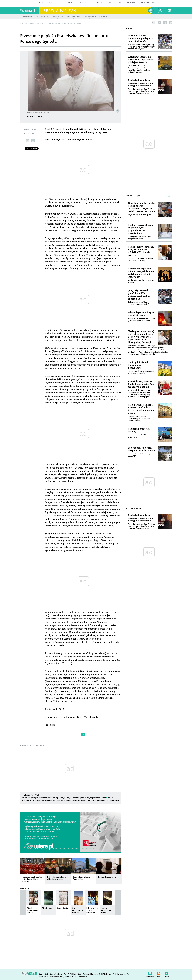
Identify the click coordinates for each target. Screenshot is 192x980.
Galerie (23, 856)
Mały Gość (131, 3)
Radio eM (98, 3)
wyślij (28, 141)
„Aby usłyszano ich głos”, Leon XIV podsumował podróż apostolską (139, 295)
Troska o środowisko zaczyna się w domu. (141, 281)
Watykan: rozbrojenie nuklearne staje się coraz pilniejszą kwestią (142, 60)
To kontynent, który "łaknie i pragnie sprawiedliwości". (139, 303)
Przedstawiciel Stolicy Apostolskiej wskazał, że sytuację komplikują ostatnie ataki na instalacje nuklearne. (141, 69)
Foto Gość (77, 974)
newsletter (150, 972)
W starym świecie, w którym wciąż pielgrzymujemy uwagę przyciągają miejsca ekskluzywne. (142, 47)
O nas (41, 974)
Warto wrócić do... (27, 889)
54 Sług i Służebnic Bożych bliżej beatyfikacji (139, 365)
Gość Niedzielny (114, 3)
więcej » (42, 881)
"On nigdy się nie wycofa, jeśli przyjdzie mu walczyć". (140, 238)
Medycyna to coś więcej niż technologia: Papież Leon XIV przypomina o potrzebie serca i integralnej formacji (141, 337)
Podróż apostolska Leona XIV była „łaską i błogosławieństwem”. (141, 320)
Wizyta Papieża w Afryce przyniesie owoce (89, 798)
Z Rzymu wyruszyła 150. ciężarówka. (137, 436)
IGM (46, 974)
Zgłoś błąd (167, 972)
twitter (171, 23)
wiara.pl (29, 11)
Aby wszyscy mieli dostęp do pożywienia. (139, 216)
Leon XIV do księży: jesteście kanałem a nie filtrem (76, 800)
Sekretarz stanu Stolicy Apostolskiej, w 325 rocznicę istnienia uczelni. (139, 419)
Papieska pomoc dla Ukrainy (108, 800)
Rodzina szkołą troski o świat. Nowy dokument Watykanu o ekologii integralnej (141, 273)
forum (41, 3)
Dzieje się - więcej (133, 196)
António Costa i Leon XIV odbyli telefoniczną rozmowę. (140, 260)
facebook (165, 23)
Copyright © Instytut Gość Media (51, 977)
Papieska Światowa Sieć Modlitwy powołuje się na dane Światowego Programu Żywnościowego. (141, 91)
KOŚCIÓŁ (28, 745)
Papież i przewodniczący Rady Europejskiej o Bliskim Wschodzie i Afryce (141, 251)
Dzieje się (130, 29)
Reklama (86, 974)
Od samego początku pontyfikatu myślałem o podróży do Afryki (47, 798)
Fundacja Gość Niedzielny (101, 974)
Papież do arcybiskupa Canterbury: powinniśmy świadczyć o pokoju (141, 384)
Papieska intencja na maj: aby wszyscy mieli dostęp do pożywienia (140, 83)
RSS (159, 972)
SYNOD (42, 745)
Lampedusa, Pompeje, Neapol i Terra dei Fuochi (141, 449)
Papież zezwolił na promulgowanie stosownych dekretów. (141, 372)
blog (51, 3)
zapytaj (71, 3)
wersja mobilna (148, 3)
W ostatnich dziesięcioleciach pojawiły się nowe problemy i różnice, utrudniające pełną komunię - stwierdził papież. (140, 394)
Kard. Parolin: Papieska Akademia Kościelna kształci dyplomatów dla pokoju (141, 409)
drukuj (33, 141)
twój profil (160, 11)
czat (61, 3)
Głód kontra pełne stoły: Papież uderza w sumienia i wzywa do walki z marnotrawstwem (141, 207)
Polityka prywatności (121, 974)
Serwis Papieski (61, 11)
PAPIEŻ (35, 745)
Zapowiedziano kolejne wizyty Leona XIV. (140, 455)
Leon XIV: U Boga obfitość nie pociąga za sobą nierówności (140, 38)
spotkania (84, 3)
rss (159, 23)
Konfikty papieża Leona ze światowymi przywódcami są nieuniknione (140, 229)
